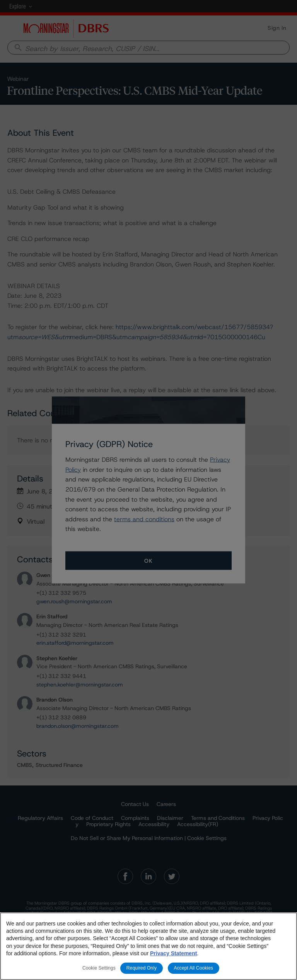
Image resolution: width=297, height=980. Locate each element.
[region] (148, 946)
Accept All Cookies (194, 968)
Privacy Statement (173, 953)
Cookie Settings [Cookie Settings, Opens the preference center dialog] (99, 968)
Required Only (142, 968)
